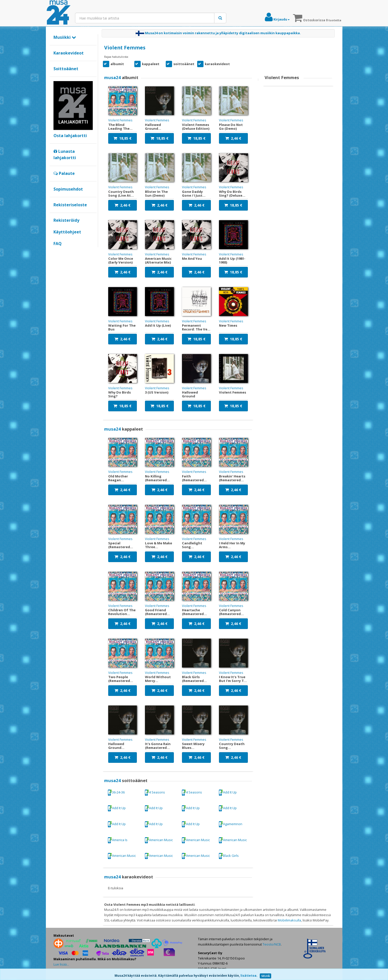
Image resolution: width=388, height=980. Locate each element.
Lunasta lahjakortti (65, 155)
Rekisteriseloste (70, 205)
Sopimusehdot (68, 189)
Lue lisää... (61, 964)
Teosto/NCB (272, 944)
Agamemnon (230, 824)
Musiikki (65, 37)
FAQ (58, 244)
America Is (117, 840)
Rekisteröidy (66, 220)
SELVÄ (265, 976)
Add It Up (228, 793)
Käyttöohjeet (67, 232)
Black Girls (229, 856)
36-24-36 (116, 793)
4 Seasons (155, 793)
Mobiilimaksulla (289, 920)
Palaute (64, 173)
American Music (159, 840)
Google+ (56, 252)
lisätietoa (248, 976)
